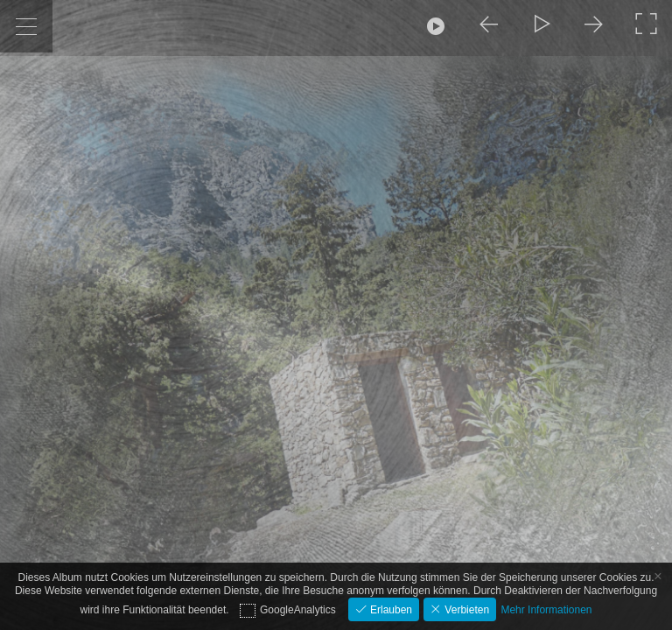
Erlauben (390, 610)
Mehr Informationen (546, 610)
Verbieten (465, 610)
